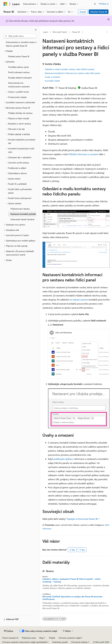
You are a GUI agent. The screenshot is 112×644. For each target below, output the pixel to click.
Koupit (83, 12)
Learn (45, 32)
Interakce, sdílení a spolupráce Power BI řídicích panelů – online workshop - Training (71, 580)
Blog (41, 638)
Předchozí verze (29, 638)
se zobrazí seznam (79, 300)
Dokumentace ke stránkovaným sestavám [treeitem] (19, 85)
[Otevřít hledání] (95, 4)
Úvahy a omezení (52, 77)
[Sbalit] (36, 30)
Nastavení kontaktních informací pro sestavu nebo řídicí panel (72, 73)
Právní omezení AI (10, 638)
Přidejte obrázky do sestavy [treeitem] (20, 113)
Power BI (76, 32)
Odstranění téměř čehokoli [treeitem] (22, 219)
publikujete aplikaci (63, 459)
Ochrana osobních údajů (70, 638)
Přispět (52, 638)
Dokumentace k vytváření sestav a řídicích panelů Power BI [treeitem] (21, 44)
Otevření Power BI (99, 12)
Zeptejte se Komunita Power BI (82, 519)
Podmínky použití (60, 642)
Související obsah (52, 81)
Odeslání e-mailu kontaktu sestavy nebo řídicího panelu (70, 69)
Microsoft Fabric (60, 32)
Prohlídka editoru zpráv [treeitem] (19, 67)
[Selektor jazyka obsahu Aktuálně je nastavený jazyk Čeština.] (9, 631)
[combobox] (20, 36)
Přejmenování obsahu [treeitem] (20, 209)
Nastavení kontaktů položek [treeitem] (23, 214)
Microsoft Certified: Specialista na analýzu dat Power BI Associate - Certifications (73, 598)
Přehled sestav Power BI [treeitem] (19, 56)
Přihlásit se (104, 4)
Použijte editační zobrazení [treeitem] (20, 78)
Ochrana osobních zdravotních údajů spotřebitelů (24, 642)
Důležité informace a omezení (83, 154)
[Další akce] (107, 32)
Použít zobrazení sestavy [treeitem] (19, 72)
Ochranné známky (79, 642)
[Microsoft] (5, 4)
